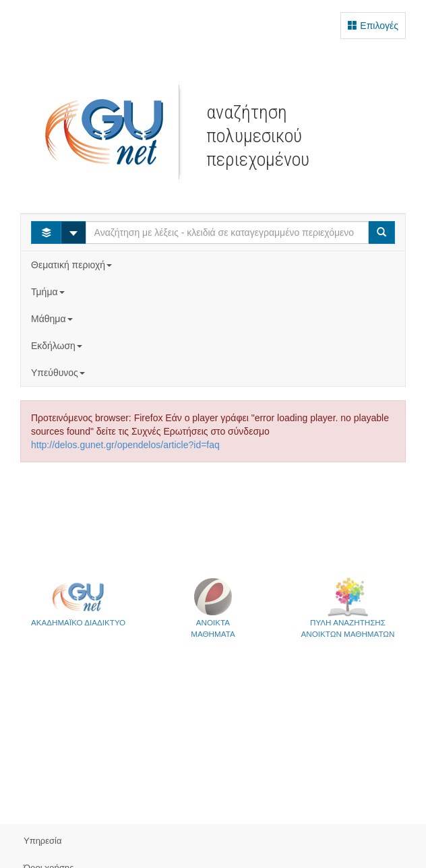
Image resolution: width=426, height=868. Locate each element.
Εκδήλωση (58, 346)
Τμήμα (49, 292)
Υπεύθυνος (59, 373)
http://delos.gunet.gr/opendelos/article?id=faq (125, 445)
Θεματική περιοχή (73, 265)
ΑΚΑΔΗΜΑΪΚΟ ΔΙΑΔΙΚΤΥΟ (78, 602)
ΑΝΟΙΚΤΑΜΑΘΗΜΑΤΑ (213, 608)
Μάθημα (53, 319)
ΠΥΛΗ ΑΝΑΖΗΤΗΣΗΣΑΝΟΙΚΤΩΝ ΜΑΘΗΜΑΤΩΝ (348, 608)
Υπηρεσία (43, 841)
